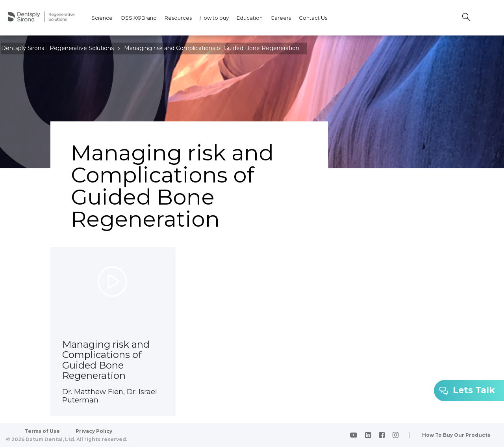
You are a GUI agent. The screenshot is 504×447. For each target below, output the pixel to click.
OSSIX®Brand (139, 18)
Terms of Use (42, 431)
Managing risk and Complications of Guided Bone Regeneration (212, 48)
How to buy (214, 18)
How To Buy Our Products (456, 435)
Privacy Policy (94, 431)
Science (102, 18)
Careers (281, 18)
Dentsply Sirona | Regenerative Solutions (57, 48)
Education (250, 18)
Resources (178, 18)
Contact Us (313, 18)
